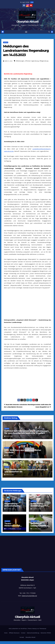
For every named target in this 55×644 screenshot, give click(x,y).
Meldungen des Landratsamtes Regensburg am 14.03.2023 (26, 51)
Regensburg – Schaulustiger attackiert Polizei (13, 506)
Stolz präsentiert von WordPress (18, 629)
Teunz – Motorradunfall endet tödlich (12, 526)
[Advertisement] (27, 304)
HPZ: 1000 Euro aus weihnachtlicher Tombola (23, 451)
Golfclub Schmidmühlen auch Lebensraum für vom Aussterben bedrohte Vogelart (27, 432)
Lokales (6, 42)
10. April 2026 (11, 509)
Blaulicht (7, 501)
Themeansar (43, 629)
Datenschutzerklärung (29, 596)
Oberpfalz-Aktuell (27, 22)
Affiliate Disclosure (14, 633)
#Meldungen (20, 61)
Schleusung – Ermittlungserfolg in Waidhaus (40, 506)
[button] (49, 32)
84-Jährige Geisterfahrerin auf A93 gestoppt (40, 526)
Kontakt (22, 637)
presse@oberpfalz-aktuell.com (10, 643)
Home (6, 633)
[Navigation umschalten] (26, 32)
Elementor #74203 (46, 633)
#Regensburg (44, 61)
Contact (23, 633)
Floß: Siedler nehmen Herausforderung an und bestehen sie (26, 471)
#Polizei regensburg (32, 61)
